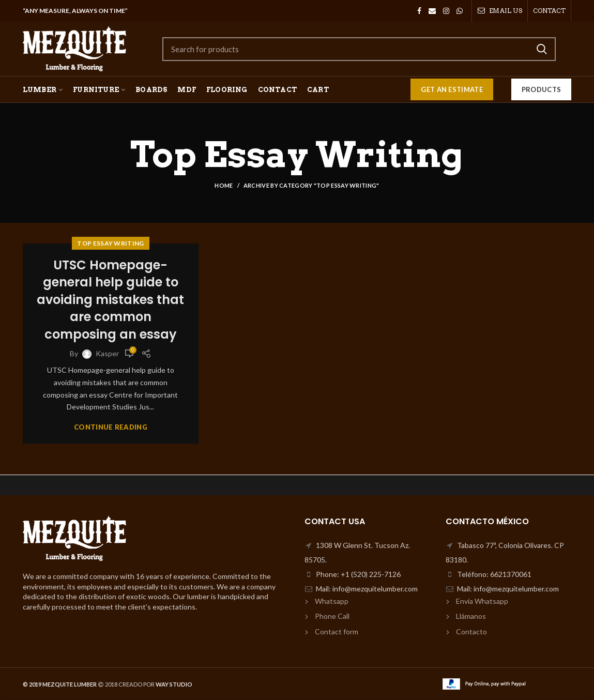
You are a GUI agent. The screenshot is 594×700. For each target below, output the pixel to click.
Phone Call (332, 616)
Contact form (337, 631)
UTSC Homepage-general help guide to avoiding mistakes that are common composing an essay (110, 300)
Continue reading (111, 427)
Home (224, 185)
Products (541, 89)
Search (542, 49)
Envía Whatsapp (482, 601)
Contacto (471, 631)
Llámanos (471, 616)
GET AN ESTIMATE (452, 89)
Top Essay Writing (110, 243)
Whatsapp (332, 601)
